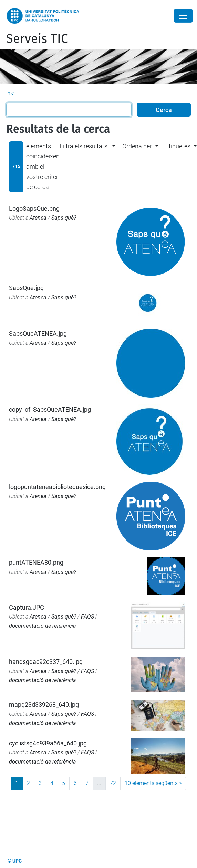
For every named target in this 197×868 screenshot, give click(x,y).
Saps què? (64, 218)
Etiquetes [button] (178, 146)
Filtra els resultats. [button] (84, 146)
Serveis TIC (37, 39)
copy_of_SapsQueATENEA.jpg (50, 409)
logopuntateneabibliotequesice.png (57, 487)
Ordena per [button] (137, 146)
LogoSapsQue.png (34, 208)
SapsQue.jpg (26, 288)
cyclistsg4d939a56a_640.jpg (48, 743)
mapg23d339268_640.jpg (44, 705)
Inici (11, 93)
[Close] (183, 16)
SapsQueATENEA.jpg (38, 333)
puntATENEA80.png (36, 562)
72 (113, 783)
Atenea (38, 218)
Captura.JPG (27, 607)
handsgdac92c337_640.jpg (46, 662)
